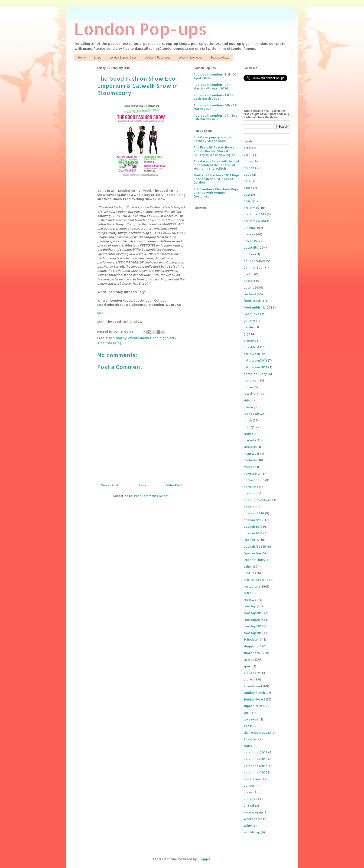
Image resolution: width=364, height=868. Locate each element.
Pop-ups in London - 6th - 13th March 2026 (216, 107)
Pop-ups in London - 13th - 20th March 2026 (213, 97)
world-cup (252, 832)
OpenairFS (251, 540)
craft (248, 274)
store (248, 679)
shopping (114, 343)
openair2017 (253, 526)
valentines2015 (255, 759)
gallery (249, 321)
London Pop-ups (140, 29)
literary (250, 407)
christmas (251, 208)
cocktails (251, 247)
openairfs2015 (255, 546)
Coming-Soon (254, 267)
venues (249, 786)
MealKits (250, 447)
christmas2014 (255, 221)
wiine (248, 825)
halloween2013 (255, 360)
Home (82, 58)
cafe (247, 181)
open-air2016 (254, 513)
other (102, 343)
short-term (252, 653)
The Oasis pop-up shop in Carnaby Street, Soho (213, 139)
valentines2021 (255, 772)
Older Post (174, 485)
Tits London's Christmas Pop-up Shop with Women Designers (216, 193)
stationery (252, 673)
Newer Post (110, 485)
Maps (98, 58)
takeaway (251, 719)
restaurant (252, 586)
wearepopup (253, 812)
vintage (250, 799)
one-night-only (164, 338)
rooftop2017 (253, 626)
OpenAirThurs (254, 560)
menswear (252, 454)
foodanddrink (254, 307)
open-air (250, 507)
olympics (251, 493)
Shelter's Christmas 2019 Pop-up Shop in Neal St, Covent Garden (216, 179)
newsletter (252, 473)
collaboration (254, 261)
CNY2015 (250, 241)
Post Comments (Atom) (152, 496)
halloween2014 (255, 367)
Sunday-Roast (254, 699)
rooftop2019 (253, 633)
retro (248, 593)
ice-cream (251, 380)
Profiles (250, 573)
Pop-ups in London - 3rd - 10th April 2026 (217, 76)
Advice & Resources (158, 58)
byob (247, 174)
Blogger (204, 859)
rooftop (250, 606)
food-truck (252, 301)
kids (247, 400)
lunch (248, 420)
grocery (250, 341)
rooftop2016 (253, 620)
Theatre (250, 739)
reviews (250, 600)
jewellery (251, 394)
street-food (253, 686)
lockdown (251, 414)
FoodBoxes (252, 314)
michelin (250, 460)
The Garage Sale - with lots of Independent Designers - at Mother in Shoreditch (217, 165)
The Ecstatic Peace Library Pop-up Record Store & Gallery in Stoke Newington (215, 151)
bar (111, 338)
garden (249, 327)
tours (248, 746)
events (133, 338)
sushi (247, 713)
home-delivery (255, 374)
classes (249, 234)
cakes (248, 188)
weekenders (253, 819)
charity (121, 338)
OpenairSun (252, 553)
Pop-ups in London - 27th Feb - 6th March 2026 (217, 117)
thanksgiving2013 (257, 733)
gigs (247, 334)
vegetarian (252, 779)
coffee (249, 254)
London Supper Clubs (123, 58)
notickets (251, 487)
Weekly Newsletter (190, 58)
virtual (249, 806)
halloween (252, 354)
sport (248, 666)
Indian (248, 387)
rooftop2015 (253, 613)
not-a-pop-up (254, 480)
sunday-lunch (254, 693)
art (246, 148)
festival (250, 294)
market (146, 338)
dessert (249, 281)
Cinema (249, 228)
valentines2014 (255, 752)
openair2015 (253, 520)
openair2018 (253, 533)
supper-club (253, 706)
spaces (249, 659)
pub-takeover (254, 580)
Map (100, 313)
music (248, 467)
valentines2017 (255, 766)
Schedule (251, 639)
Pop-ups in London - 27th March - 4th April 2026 (213, 86)
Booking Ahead (220, 58)
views (248, 792)
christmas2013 (255, 214)
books (248, 161)
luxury (249, 427)
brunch (249, 168)
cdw (247, 194)
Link (100, 322)
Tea (246, 726)
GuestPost (251, 347)
